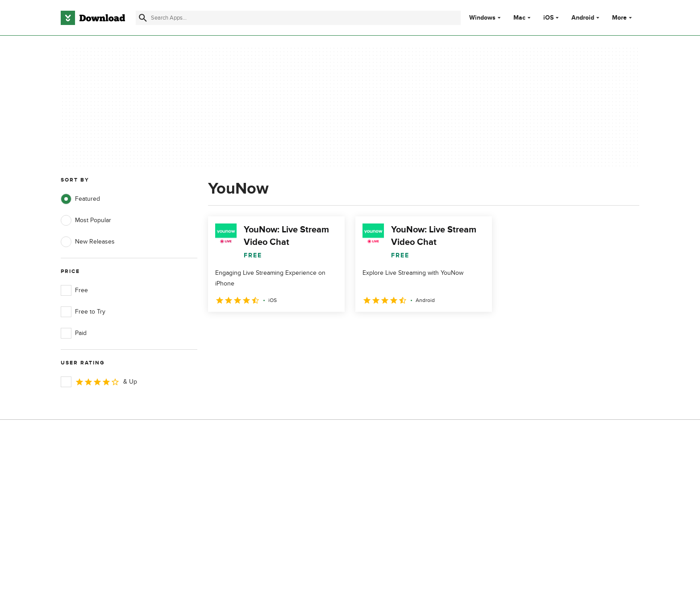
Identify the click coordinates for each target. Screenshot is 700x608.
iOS (548, 18)
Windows (482, 18)
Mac (519, 18)
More (623, 18)
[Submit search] (143, 18)
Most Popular (86, 220)
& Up (99, 382)
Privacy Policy (403, 467)
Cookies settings (407, 538)
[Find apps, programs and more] (298, 18)
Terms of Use (403, 482)
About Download (246, 467)
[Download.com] (93, 18)
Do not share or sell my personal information (417, 517)
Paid (74, 333)
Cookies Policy (404, 498)
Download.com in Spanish (258, 513)
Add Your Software (248, 482)
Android (583, 18)
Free (74, 290)
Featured (80, 199)
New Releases (88, 242)
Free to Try (83, 312)
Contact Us (238, 498)
